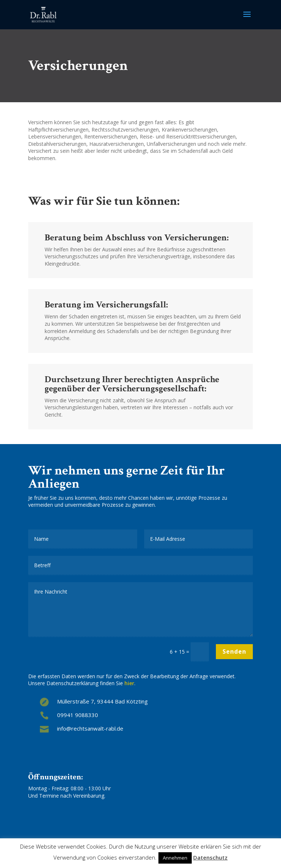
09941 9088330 (78, 715)
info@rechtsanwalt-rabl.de (90, 728)
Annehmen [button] (175, 858)
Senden (234, 651)
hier (129, 683)
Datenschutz (210, 858)
